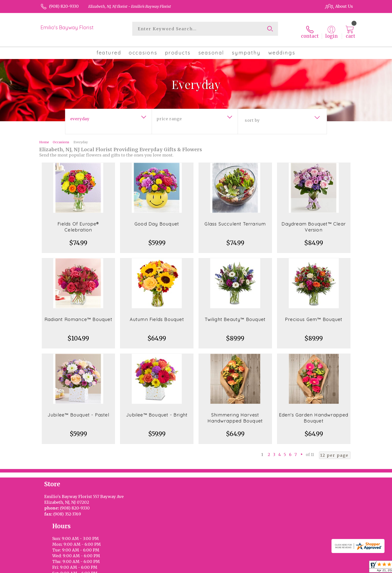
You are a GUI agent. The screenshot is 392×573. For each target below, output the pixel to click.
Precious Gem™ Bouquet (314, 314)
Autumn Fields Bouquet (157, 314)
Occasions (61, 137)
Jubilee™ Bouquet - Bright (157, 410)
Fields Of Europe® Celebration (78, 222)
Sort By (252, 115)
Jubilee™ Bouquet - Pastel (78, 410)
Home (44, 137)
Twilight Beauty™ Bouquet (235, 314)
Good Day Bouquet (157, 219)
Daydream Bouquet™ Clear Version (314, 222)
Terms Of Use (238, 568)
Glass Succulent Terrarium (235, 219)
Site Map (339, 568)
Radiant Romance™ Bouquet (78, 314)
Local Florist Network (307, 568)
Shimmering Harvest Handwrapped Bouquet (235, 413)
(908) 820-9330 (64, 6)
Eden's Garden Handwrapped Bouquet (314, 413)
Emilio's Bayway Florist (67, 27)
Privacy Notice (269, 568)
